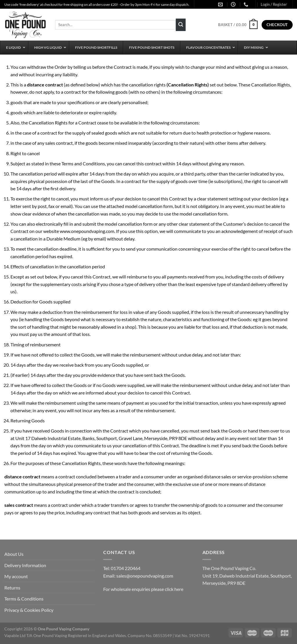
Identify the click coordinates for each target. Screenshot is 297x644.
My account (16, 576)
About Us (14, 554)
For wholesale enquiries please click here (143, 589)
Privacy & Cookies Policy (29, 610)
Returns (12, 588)
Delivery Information (25, 565)
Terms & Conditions (24, 599)
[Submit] (181, 25)
